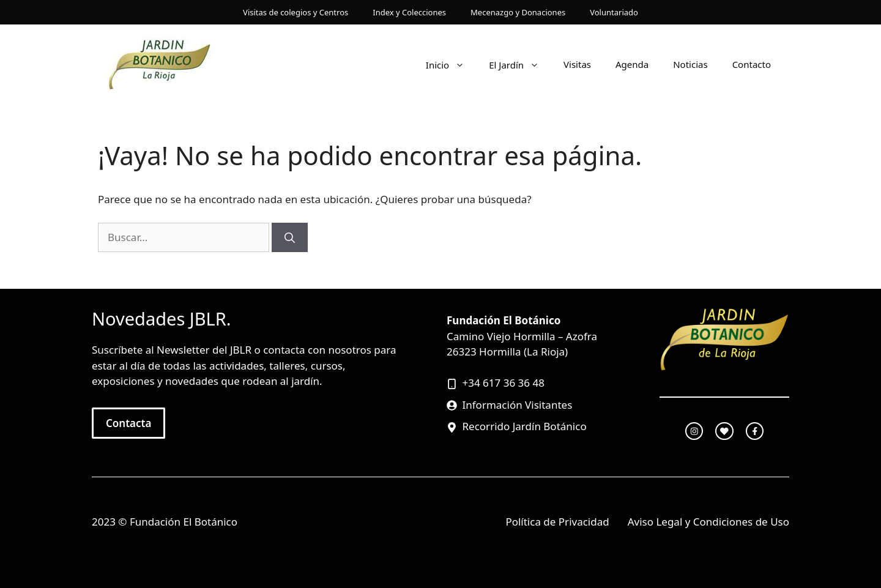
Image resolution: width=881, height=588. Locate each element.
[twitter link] (724, 431)
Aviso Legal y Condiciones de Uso (708, 522)
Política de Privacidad (557, 522)
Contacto (752, 64)
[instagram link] (694, 431)
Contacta (128, 423)
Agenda (632, 64)
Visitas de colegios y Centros (296, 12)
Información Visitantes (518, 405)
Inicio (451, 64)
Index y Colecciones (409, 12)
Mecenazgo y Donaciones (518, 12)
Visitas (577, 64)
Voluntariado (614, 12)
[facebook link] (755, 431)
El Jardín (520, 64)
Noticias (690, 64)
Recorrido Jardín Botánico (525, 426)
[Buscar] (290, 237)
